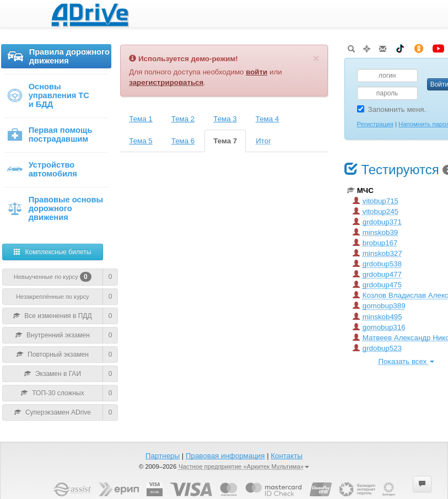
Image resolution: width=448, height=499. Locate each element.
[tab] (141, 119)
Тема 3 (225, 119)
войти (257, 72)
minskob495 (377, 317)
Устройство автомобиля (42, 169)
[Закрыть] (316, 58)
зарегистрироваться (166, 82)
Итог (263, 141)
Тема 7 (225, 141)
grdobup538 (377, 264)
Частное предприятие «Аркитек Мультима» (244, 466)
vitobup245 (376, 211)
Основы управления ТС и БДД (48, 95)
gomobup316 (379, 327)
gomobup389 (379, 306)
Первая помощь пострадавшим (50, 135)
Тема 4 (268, 119)
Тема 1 (141, 119)
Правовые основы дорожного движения (55, 208)
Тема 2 (183, 119)
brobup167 (375, 243)
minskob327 (377, 253)
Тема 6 (183, 141)
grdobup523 (377, 348)
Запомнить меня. (392, 109)
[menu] (56, 135)
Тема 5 (141, 141)
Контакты (287, 456)
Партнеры (163, 456)
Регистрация (375, 124)
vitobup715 (376, 201)
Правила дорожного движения (58, 56)
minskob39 (375, 232)
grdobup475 (377, 285)
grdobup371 (377, 222)
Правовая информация (225, 456)
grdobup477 (377, 274)
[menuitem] (56, 61)
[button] (422, 484)
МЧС (360, 191)
